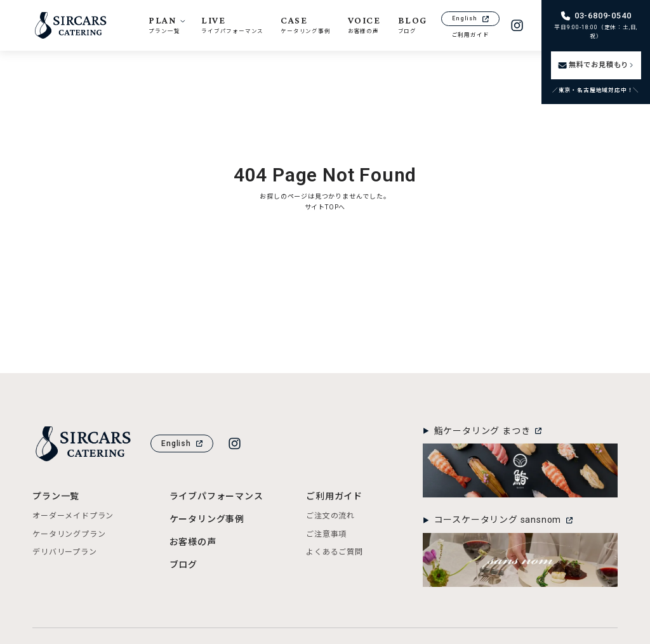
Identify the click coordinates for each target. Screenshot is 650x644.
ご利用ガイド (471, 35)
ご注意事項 (326, 534)
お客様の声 (193, 542)
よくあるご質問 (335, 552)
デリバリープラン (64, 552)
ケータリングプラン (69, 534)
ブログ (183, 565)
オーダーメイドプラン (73, 516)
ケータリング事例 (207, 519)
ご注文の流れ (330, 516)
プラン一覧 (56, 496)
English (470, 18)
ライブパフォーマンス (216, 496)
